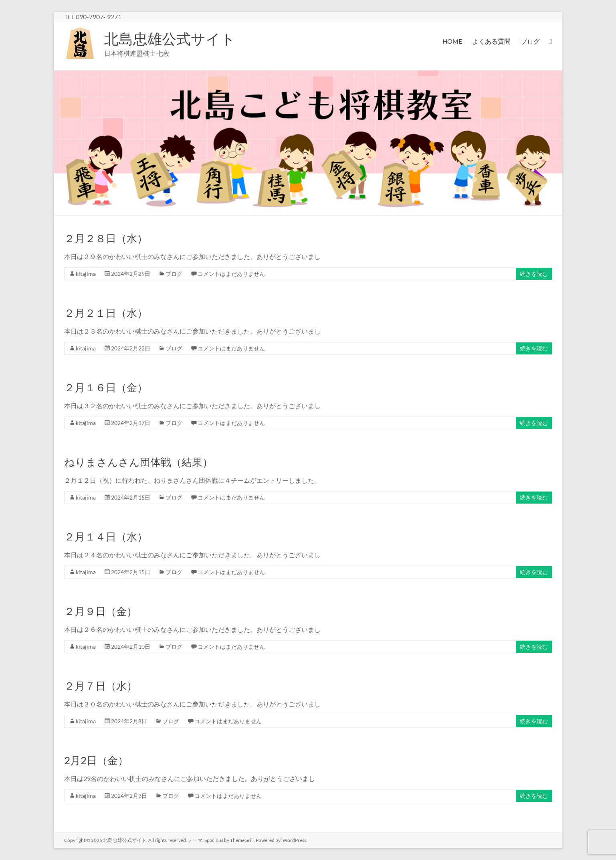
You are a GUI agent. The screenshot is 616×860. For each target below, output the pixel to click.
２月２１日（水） (106, 313)
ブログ (530, 41)
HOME (452, 41)
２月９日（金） (101, 611)
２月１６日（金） (106, 387)
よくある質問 (491, 41)
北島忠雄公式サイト (170, 38)
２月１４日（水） (106, 536)
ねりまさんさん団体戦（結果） (138, 462)
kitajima (86, 274)
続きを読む (534, 274)
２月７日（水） (101, 686)
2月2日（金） (96, 760)
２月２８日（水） (106, 238)
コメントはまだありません (231, 274)
